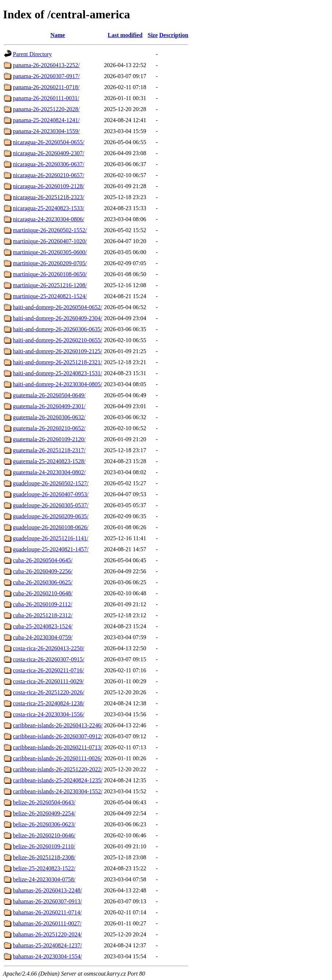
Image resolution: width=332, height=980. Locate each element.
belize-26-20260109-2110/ (44, 846)
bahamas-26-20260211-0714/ (47, 912)
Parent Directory (32, 54)
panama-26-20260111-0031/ (46, 98)
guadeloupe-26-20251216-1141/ (51, 538)
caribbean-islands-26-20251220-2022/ (58, 769)
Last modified (125, 35)
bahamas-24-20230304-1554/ (47, 956)
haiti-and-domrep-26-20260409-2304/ (58, 318)
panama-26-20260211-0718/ (46, 87)
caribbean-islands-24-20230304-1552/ (58, 791)
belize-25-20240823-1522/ (44, 868)
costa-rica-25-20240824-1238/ (49, 703)
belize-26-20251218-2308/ (44, 857)
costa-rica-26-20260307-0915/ (49, 659)
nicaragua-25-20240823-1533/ (49, 208)
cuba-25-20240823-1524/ (43, 626)
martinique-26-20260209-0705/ (50, 263)
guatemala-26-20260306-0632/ (49, 417)
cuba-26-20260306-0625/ (43, 582)
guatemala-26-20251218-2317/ (49, 450)
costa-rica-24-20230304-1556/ (49, 714)
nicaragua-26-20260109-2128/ (49, 186)
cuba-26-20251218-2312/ (43, 615)
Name (58, 35)
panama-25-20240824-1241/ (46, 120)
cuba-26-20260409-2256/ (43, 571)
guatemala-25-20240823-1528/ (49, 461)
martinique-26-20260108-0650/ (50, 274)
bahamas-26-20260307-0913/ (47, 901)
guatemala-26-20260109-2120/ (49, 439)
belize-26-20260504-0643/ (44, 802)
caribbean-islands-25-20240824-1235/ (58, 780)
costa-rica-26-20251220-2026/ (49, 692)
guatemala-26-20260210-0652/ (49, 428)
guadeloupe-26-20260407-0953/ (51, 494)
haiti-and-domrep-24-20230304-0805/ (58, 384)
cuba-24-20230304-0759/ (43, 637)
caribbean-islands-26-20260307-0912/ (58, 736)
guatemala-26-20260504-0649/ (49, 395)
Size (153, 35)
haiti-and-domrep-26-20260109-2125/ (58, 351)
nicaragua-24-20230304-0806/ (49, 219)
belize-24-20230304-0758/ (44, 879)
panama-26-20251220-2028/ (46, 109)
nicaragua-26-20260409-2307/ (49, 153)
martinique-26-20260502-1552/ (50, 230)
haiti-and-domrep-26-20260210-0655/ (58, 340)
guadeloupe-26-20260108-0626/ (51, 527)
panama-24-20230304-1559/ (46, 131)
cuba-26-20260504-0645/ (43, 560)
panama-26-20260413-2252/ (46, 65)
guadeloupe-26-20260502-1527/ (51, 483)
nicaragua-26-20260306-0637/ (49, 164)
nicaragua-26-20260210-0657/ (49, 175)
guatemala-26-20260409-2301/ (49, 406)
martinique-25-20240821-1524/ (50, 296)
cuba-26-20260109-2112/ (43, 604)
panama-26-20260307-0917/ (46, 76)
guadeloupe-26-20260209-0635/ (51, 516)
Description (174, 35)
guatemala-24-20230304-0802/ (49, 472)
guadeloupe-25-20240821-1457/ (51, 549)
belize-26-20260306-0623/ (44, 824)
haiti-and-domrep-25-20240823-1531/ (58, 373)
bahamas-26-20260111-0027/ (47, 923)
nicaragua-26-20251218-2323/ (49, 197)
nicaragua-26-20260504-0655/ (49, 142)
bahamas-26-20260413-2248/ (47, 890)
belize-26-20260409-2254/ (44, 813)
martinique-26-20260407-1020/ (50, 241)
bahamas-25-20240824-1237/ (47, 945)
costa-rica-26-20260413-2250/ (49, 648)
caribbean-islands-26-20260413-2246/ (58, 725)
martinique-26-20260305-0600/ (50, 252)
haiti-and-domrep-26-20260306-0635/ (58, 329)
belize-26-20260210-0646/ (44, 835)
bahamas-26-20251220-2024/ (47, 934)
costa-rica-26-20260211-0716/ (48, 670)
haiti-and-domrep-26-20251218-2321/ (58, 362)
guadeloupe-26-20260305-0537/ (51, 505)
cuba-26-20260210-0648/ (43, 593)
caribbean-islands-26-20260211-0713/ (58, 747)
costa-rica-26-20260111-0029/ (48, 681)
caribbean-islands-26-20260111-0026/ (57, 758)
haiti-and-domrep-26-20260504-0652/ (58, 307)
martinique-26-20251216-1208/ (50, 285)
